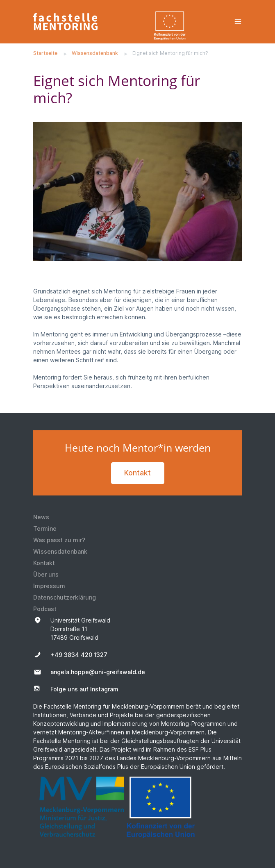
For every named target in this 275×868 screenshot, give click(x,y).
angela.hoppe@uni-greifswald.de (98, 672)
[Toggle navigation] (238, 22)
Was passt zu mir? (59, 540)
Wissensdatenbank (95, 53)
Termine (45, 528)
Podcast (45, 609)
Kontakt (137, 473)
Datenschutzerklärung (65, 597)
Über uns (46, 574)
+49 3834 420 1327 (79, 655)
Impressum (49, 586)
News (41, 517)
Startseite (45, 53)
